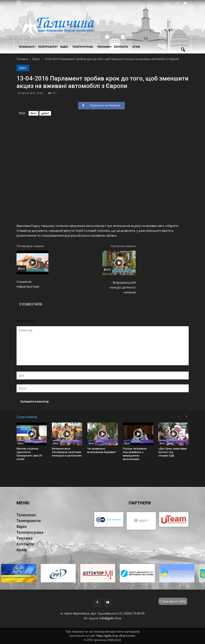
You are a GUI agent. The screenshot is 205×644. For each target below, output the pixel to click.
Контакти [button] (121, 47)
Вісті (34, 113)
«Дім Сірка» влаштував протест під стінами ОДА (172, 452)
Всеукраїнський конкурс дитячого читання (123, 287)
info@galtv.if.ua (110, 618)
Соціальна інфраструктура (28, 284)
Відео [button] (64, 47)
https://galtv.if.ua (107, 636)
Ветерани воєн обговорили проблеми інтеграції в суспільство (67, 452)
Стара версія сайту (173, 601)
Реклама (105, 47)
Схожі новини (27, 417)
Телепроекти (48, 47)
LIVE (168, 3)
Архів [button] (136, 47)
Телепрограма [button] (83, 47)
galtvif (45, 113)
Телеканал (27, 47)
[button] (183, 50)
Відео (23, 68)
